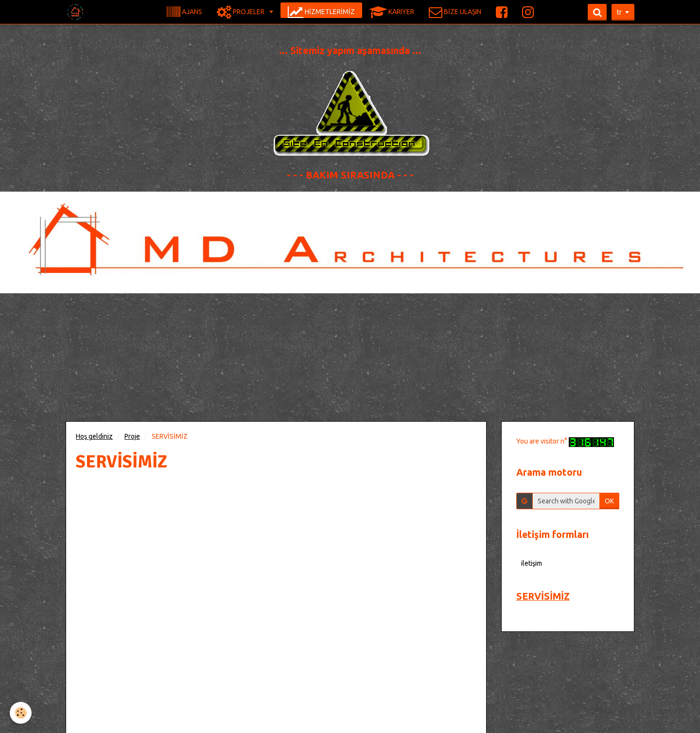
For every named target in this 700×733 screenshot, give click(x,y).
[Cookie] (21, 713)
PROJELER (241, 12)
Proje (132, 436)
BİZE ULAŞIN (455, 12)
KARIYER (392, 12)
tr (619, 12)
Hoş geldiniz (94, 436)
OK (609, 501)
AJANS (184, 12)
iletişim (532, 563)
